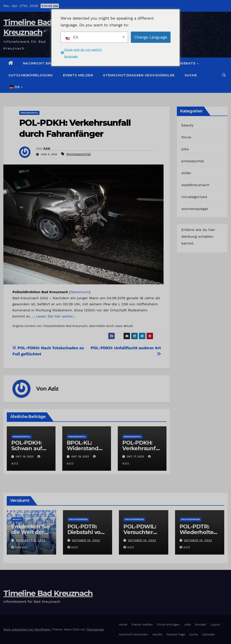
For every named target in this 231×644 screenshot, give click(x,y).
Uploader (209, 634)
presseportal (29, 113)
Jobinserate (183, 63)
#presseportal (79, 154)
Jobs (187, 625)
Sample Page (176, 634)
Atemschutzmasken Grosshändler (139, 75)
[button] (224, 75)
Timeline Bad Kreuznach (48, 593)
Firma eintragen (169, 625)
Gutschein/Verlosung (31, 75)
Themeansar (95, 629)
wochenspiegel (195, 209)
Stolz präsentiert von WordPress (27, 629)
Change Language (151, 37)
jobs (185, 149)
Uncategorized (194, 197)
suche (191, 75)
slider (186, 173)
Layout (215, 625)
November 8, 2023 (30, 540)
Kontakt (201, 625)
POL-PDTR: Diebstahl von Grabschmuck (86, 532)
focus (186, 137)
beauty (187, 125)
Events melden (78, 75)
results (157, 634)
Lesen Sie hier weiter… (56, 316)
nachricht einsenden (134, 634)
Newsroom (80, 292)
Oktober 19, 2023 (86, 540)
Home (123, 625)
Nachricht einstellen (45, 63)
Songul (20, 547)
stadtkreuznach (195, 185)
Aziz (47, 148)
